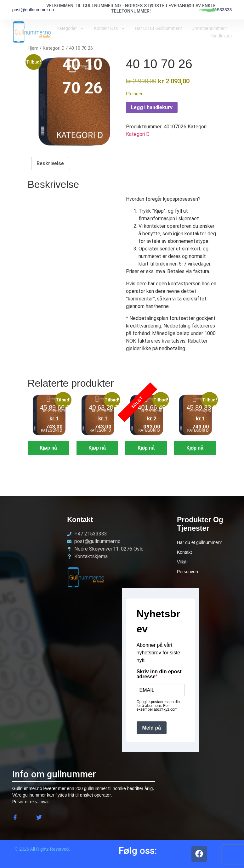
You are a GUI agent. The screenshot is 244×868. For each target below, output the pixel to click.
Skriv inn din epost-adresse (160, 674)
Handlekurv (221, 36)
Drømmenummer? (209, 28)
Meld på (152, 728)
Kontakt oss (110, 28)
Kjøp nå (48, 448)
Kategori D (54, 48)
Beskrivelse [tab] (50, 163)
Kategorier (70, 28)
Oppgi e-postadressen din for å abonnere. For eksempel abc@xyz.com (158, 706)
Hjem (33, 48)
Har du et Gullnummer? (158, 28)
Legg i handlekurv (152, 107)
